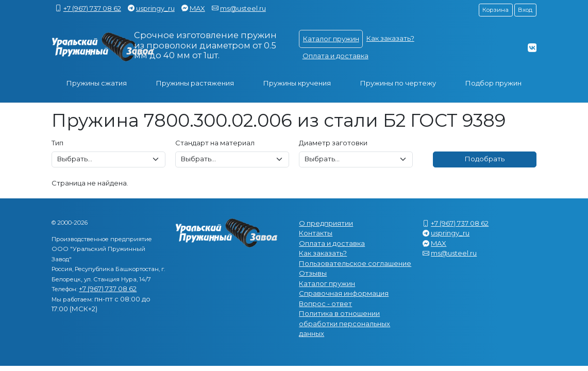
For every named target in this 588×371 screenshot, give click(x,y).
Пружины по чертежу (398, 83)
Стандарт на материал (215, 143)
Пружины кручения (297, 83)
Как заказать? (390, 38)
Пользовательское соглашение (355, 263)
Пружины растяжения (195, 83)
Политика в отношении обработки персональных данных (345, 323)
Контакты (316, 233)
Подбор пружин (493, 83)
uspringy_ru (155, 8)
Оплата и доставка (335, 56)
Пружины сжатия (97, 83)
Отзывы (313, 273)
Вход (525, 10)
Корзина (495, 10)
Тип (57, 143)
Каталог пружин (331, 39)
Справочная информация (344, 293)
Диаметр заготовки (333, 143)
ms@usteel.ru (243, 8)
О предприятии (326, 223)
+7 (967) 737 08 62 (92, 8)
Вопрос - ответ (325, 303)
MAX (197, 8)
